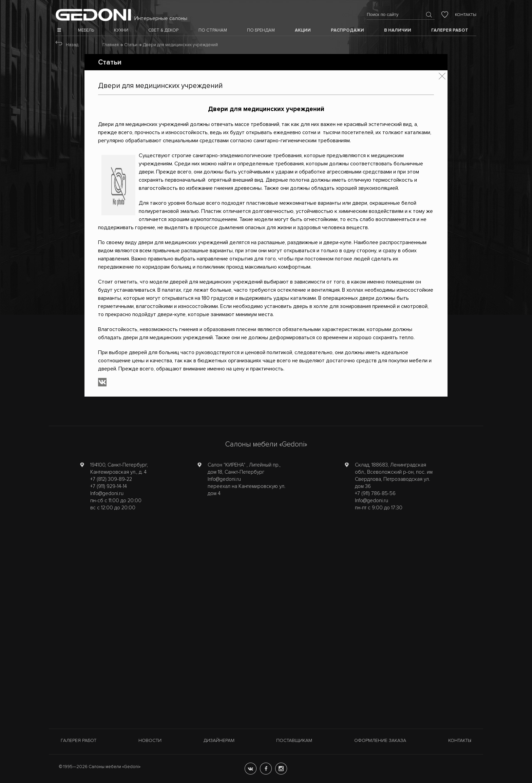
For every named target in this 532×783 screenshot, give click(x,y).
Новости (150, 740)
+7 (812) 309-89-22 (111, 479)
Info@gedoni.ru (107, 493)
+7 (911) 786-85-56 (375, 493)
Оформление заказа (380, 740)
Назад (72, 45)
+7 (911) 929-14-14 (109, 486)
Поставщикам (294, 740)
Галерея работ (79, 740)
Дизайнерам (219, 740)
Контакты (466, 15)
